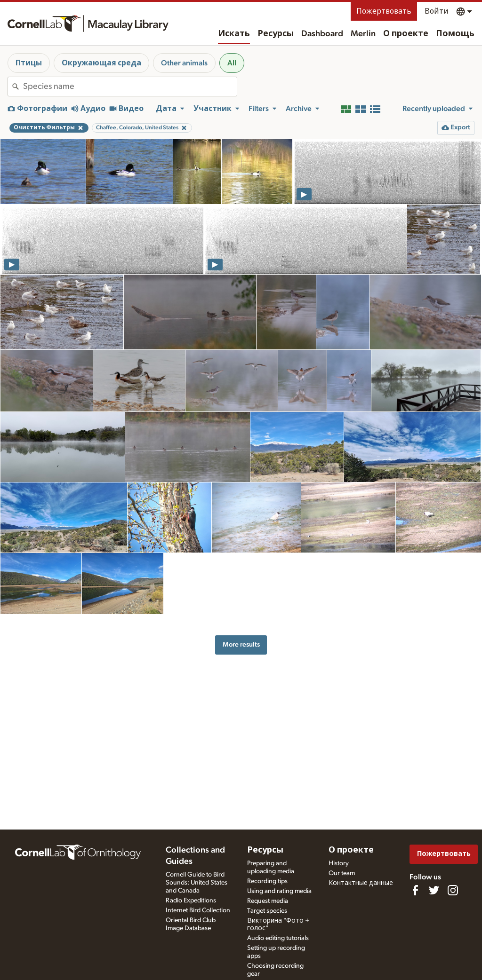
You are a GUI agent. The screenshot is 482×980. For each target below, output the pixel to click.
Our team (342, 873)
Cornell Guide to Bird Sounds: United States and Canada (197, 883)
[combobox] (130, 87)
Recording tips (267, 881)
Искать (234, 34)
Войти (437, 11)
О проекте (406, 34)
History (339, 863)
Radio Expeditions (191, 901)
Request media (268, 901)
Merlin (363, 34)
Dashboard (322, 34)
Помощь (455, 34)
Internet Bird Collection (198, 910)
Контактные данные (361, 883)
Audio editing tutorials (278, 938)
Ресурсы (276, 34)
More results (241, 644)
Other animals (184, 63)
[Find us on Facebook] (415, 890)
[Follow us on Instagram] (453, 890)
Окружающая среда (101, 63)
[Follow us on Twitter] (434, 890)
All (232, 63)
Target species (267, 911)
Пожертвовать (384, 11)
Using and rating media (279, 891)
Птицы (29, 63)
